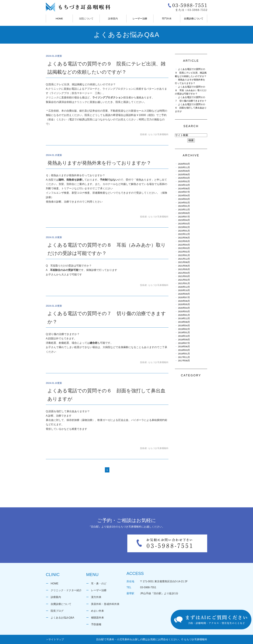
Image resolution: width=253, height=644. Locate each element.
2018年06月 (184, 347)
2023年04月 (184, 220)
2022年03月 (184, 248)
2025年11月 (184, 167)
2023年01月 (184, 231)
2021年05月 (184, 269)
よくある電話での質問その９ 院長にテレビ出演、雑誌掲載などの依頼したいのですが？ (191, 73)
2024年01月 (184, 206)
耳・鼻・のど (99, 584)
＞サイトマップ (55, 639)
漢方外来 (96, 597)
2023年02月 (184, 227)
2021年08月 (184, 262)
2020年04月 (184, 308)
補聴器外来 (97, 618)
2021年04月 (184, 273)
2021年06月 (184, 266)
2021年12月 (184, 259)
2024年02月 (184, 203)
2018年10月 (184, 336)
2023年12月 (184, 210)
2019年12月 (184, 318)
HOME (59, 18)
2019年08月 (184, 322)
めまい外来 (97, 611)
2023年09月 (184, 213)
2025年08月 (184, 175)
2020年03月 (184, 312)
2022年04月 (184, 245)
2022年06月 (184, 238)
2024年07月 (184, 192)
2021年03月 (184, 276)
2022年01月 (184, 255)
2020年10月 (184, 290)
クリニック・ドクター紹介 (66, 590)
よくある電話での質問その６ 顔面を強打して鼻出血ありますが (191, 108)
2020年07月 (184, 297)
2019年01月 (184, 332)
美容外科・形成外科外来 (105, 604)
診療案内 (56, 597)
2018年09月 (184, 340)
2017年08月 (184, 361)
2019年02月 (184, 329)
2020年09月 (184, 294)
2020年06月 (184, 301)
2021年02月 (184, 280)
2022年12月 (184, 234)
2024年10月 (184, 185)
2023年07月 (184, 217)
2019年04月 (184, 326)
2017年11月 (184, 357)
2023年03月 (184, 224)
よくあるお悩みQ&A (62, 618)
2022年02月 (184, 252)
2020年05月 (184, 304)
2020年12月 (184, 287)
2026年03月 (184, 164)
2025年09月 (184, 171)
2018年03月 (184, 350)
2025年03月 (184, 178)
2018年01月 (184, 354)
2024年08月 (184, 189)
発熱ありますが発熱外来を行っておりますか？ (99, 163)
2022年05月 (184, 241)
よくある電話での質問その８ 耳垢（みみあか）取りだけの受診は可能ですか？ (191, 90)
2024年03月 (184, 199)
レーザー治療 (140, 18)
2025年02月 (184, 181)
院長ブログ (57, 611)
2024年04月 (184, 196)
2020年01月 (184, 315)
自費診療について (194, 18)
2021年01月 (184, 283)
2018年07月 (184, 343)
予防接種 (96, 624)
